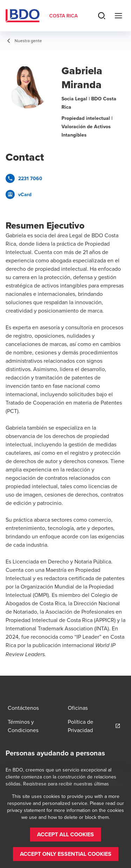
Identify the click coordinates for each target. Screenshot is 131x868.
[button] (65, 835)
